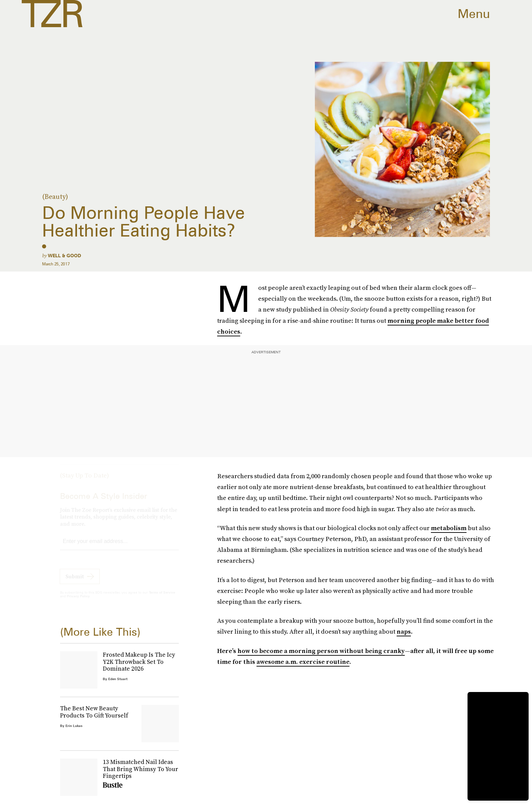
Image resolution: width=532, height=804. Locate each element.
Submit (75, 582)
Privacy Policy (78, 602)
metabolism (449, 528)
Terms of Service (162, 598)
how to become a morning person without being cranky (321, 651)
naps (404, 631)
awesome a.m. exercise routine (303, 662)
